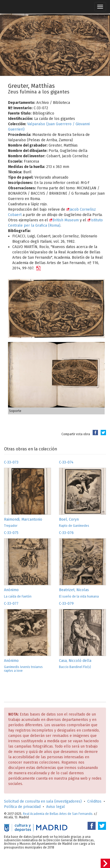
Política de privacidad (22, 807)
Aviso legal (56, 807)
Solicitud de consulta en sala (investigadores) (43, 801)
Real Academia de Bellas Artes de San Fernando (58, 814)
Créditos (94, 801)
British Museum (64, 220)
